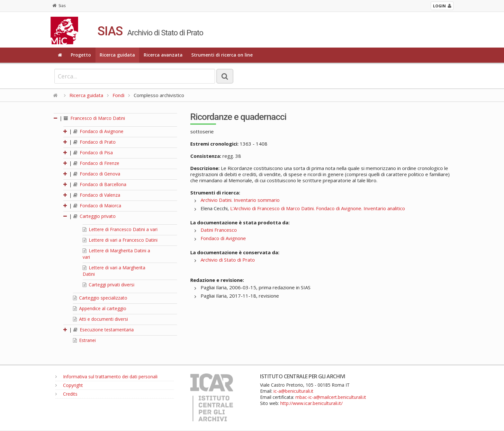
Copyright (69, 385)
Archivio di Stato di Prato (228, 260)
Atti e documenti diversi (100, 319)
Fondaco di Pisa (93, 153)
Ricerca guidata (117, 55)
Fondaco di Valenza (97, 195)
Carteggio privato (94, 216)
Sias (59, 6)
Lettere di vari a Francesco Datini (120, 240)
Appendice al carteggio (100, 308)
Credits (66, 394)
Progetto (81, 55)
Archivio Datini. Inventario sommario (240, 200)
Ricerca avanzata (163, 55)
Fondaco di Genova (97, 174)
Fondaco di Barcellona (100, 184)
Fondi (118, 95)
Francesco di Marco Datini (94, 118)
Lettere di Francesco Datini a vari (120, 229)
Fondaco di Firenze (96, 163)
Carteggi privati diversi (108, 285)
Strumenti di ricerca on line (222, 55)
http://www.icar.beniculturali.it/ (311, 403)
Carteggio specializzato (100, 298)
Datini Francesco (219, 230)
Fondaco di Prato (94, 142)
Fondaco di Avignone (98, 131)
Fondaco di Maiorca (97, 206)
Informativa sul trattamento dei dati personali (106, 377)
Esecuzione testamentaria (104, 330)
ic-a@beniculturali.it (293, 391)
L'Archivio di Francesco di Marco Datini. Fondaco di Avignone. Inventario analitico (318, 208)
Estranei (84, 340)
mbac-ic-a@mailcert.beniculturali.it (331, 397)
